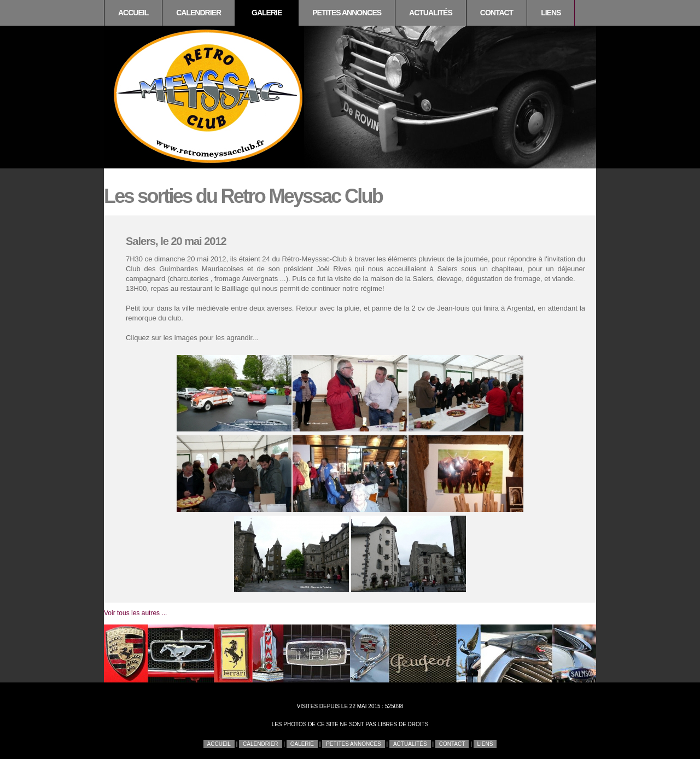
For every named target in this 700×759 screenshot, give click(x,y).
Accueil (133, 13)
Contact (497, 13)
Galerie (267, 13)
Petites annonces (347, 13)
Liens (551, 13)
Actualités (431, 13)
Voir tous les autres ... (135, 613)
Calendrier (199, 13)
